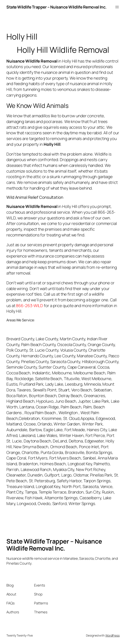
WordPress (112, 635)
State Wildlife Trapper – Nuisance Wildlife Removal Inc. (57, 7)
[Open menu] (117, 7)
